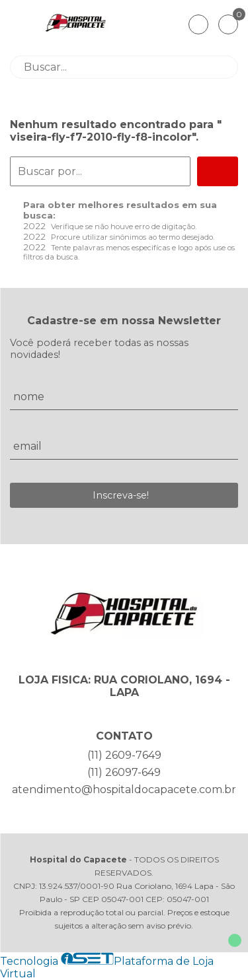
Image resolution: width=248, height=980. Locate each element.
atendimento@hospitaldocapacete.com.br (124, 789)
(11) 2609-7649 (124, 755)
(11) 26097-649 (124, 772)
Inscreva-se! (121, 495)
